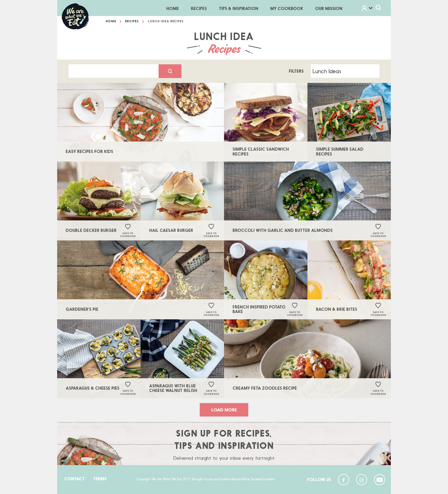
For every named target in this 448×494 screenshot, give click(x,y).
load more (224, 411)
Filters (296, 72)
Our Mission (329, 8)
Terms (100, 479)
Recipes (199, 8)
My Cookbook (287, 8)
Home (176, 8)
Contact (75, 479)
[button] (371, 9)
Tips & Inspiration (239, 8)
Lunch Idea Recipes (166, 22)
